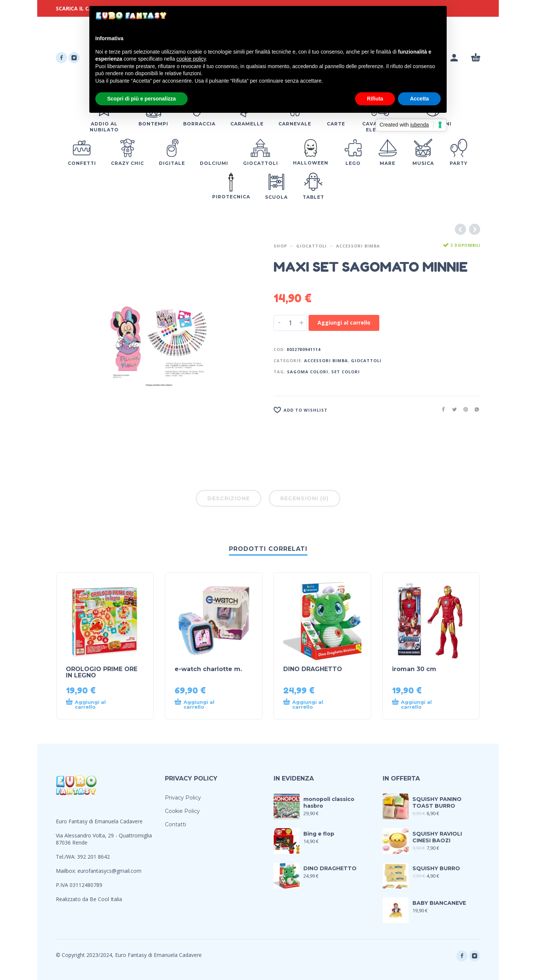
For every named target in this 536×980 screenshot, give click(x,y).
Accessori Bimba (358, 246)
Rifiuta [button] (375, 99)
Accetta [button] (419, 99)
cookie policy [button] (191, 59)
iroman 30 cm (414, 669)
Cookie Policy (182, 811)
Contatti (176, 824)
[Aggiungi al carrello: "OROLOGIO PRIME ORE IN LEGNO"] (92, 705)
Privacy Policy (183, 798)
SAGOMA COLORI (308, 372)
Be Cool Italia (106, 899)
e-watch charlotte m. (208, 669)
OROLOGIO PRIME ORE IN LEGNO (102, 672)
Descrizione (229, 498)
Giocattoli (312, 246)
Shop (280, 246)
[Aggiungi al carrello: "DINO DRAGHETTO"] (309, 705)
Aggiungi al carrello (344, 323)
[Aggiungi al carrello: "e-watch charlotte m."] (200, 705)
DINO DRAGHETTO (313, 669)
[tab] (229, 500)
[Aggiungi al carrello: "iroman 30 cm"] (418, 705)
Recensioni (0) (304, 498)
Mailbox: (67, 871)
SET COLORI (346, 372)
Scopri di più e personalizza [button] (141, 99)
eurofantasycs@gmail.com (109, 871)
